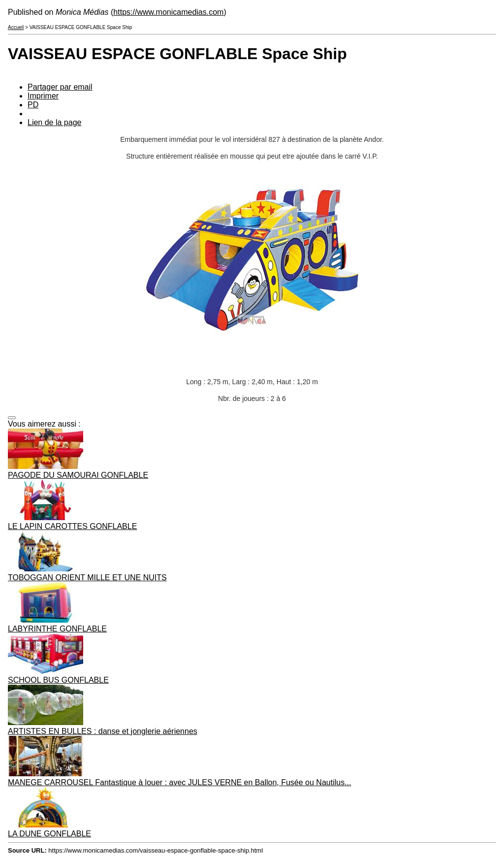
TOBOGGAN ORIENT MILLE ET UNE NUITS (87, 578)
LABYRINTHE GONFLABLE (57, 629)
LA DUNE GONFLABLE (49, 834)
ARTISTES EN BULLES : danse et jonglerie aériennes (103, 731)
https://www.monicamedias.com (168, 12)
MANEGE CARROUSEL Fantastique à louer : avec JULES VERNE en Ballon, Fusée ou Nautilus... (180, 782)
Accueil (16, 27)
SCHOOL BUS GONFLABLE (58, 680)
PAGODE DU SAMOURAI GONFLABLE (78, 475)
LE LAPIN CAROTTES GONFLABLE (72, 526)
